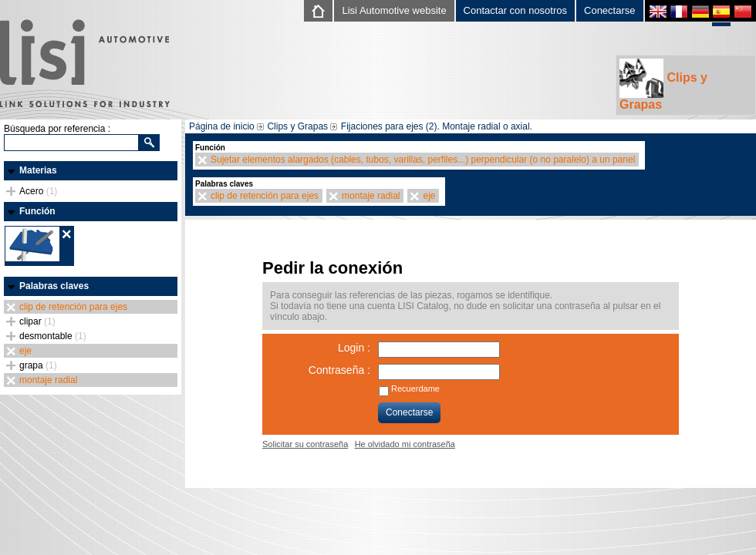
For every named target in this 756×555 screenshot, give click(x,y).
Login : (354, 348)
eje (25, 351)
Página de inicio (222, 126)
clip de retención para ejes (73, 307)
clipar (37, 321)
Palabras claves (54, 286)
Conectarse (609, 10)
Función (37, 211)
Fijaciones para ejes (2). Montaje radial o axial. (437, 126)
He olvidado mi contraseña (405, 444)
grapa (38, 365)
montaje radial (48, 380)
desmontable (53, 336)
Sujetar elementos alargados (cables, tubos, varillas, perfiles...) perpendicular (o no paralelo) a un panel (423, 160)
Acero (38, 191)
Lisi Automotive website (394, 10)
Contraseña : (339, 370)
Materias (38, 170)
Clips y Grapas (663, 85)
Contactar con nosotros (515, 10)
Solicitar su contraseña (305, 444)
